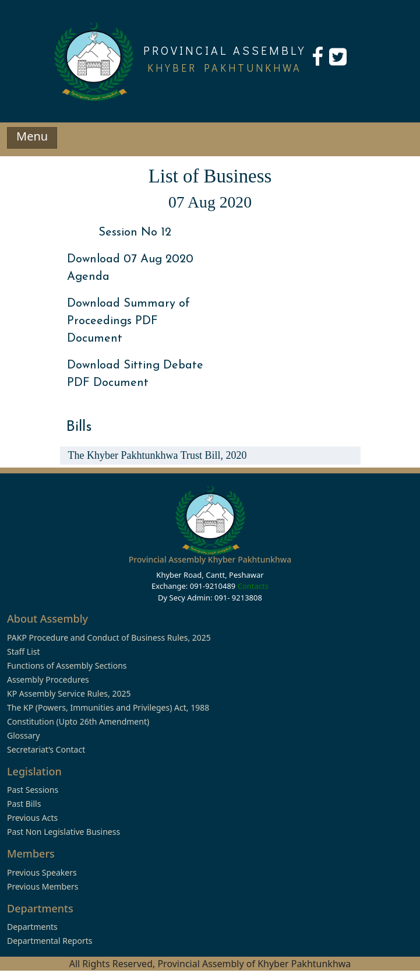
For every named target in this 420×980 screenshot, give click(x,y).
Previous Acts (32, 818)
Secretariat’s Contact (46, 749)
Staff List (24, 651)
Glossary (23, 735)
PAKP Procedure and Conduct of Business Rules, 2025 (109, 637)
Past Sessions (33, 790)
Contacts (253, 586)
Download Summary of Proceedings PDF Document (128, 321)
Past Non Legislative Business (63, 832)
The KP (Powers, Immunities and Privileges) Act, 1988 (108, 707)
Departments (32, 927)
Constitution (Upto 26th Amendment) (78, 721)
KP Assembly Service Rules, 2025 (69, 693)
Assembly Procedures (48, 679)
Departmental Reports (50, 941)
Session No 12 (135, 233)
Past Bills (24, 804)
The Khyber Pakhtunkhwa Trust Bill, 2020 (158, 455)
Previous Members (43, 886)
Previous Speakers (42, 872)
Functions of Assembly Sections (67, 665)
